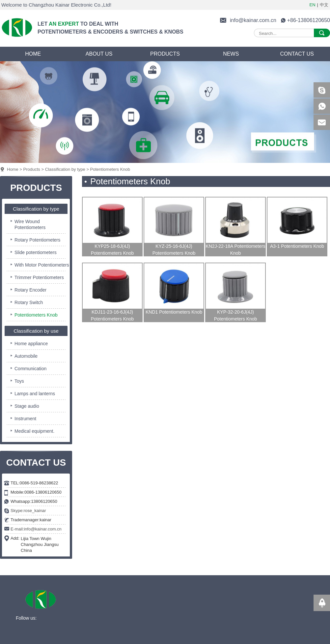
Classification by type (65, 169)
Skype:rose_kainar (28, 511)
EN (313, 5)
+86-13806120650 (309, 20)
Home (13, 169)
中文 (324, 5)
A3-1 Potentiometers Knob (297, 246)
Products (32, 169)
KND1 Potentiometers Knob (174, 312)
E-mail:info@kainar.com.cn (36, 529)
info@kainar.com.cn (253, 20)
